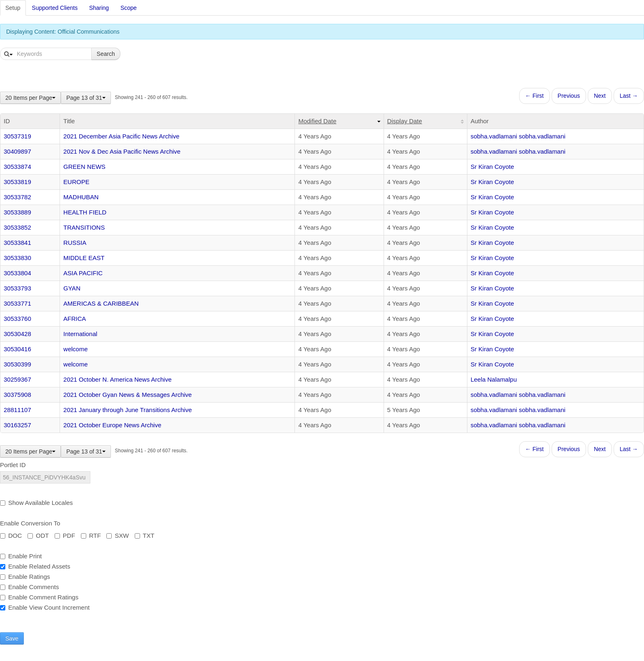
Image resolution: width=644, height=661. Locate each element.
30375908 (17, 395)
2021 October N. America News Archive (117, 379)
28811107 (17, 410)
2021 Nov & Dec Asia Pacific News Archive (122, 151)
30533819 (17, 182)
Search (106, 54)
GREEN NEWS (84, 167)
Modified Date (317, 121)
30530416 (17, 349)
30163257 (17, 425)
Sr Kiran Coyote (492, 167)
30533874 (17, 167)
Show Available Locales (36, 503)
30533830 (17, 258)
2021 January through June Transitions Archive (128, 410)
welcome (75, 349)
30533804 (17, 273)
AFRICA (75, 319)
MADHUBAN (81, 197)
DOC (11, 535)
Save (12, 638)
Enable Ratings (25, 577)
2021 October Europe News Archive (112, 425)
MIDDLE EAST (84, 258)
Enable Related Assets (35, 566)
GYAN (72, 288)
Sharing (99, 8)
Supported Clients (55, 8)
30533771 (17, 303)
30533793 (17, 288)
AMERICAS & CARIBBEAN (101, 303)
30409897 (17, 151)
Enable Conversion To (30, 523)
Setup (13, 8)
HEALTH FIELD (85, 212)
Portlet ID (13, 465)
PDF (65, 535)
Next (600, 96)
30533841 (17, 243)
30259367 (17, 379)
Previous (569, 96)
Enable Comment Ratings (39, 597)
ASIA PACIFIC (83, 273)
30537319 (17, 136)
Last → (629, 96)
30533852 (17, 227)
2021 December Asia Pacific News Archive (121, 136)
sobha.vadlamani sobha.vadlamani (518, 136)
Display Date (405, 121)
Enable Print (21, 556)
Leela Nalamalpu (494, 379)
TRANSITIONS (84, 227)
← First (535, 96)
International (80, 334)
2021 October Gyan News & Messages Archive (128, 395)
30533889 (17, 212)
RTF (91, 535)
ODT (38, 535)
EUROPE (76, 182)
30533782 (17, 197)
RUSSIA (75, 243)
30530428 (17, 334)
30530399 (17, 364)
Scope (129, 8)
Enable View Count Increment (45, 607)
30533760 (17, 319)
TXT (145, 535)
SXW (117, 535)
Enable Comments (29, 587)
